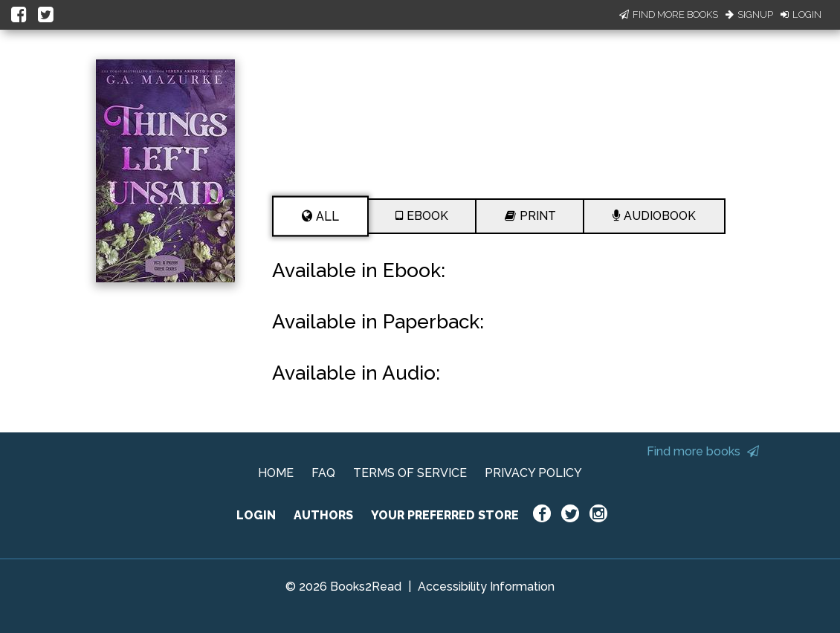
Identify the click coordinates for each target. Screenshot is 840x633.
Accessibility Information (486, 587)
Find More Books (669, 14)
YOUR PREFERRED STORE (445, 515)
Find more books (703, 451)
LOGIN (256, 515)
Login (801, 14)
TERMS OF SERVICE (410, 473)
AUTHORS (323, 515)
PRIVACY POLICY (533, 473)
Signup (749, 14)
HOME (276, 473)
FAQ (323, 473)
